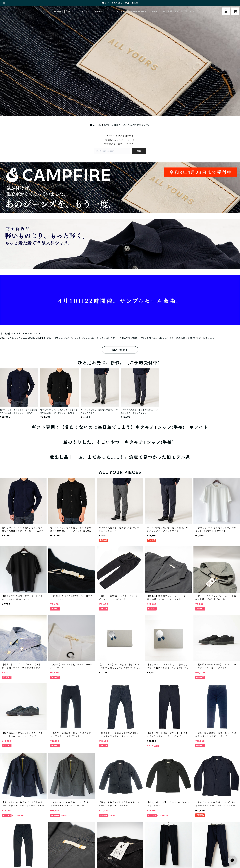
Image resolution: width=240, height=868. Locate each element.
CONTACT (119, 11)
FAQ (155, 11)
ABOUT (72, 11)
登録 (139, 151)
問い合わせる (120, 350)
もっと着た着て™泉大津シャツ (179, 11)
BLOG (85, 11)
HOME (58, 11)
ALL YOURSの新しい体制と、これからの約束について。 (120, 125)
